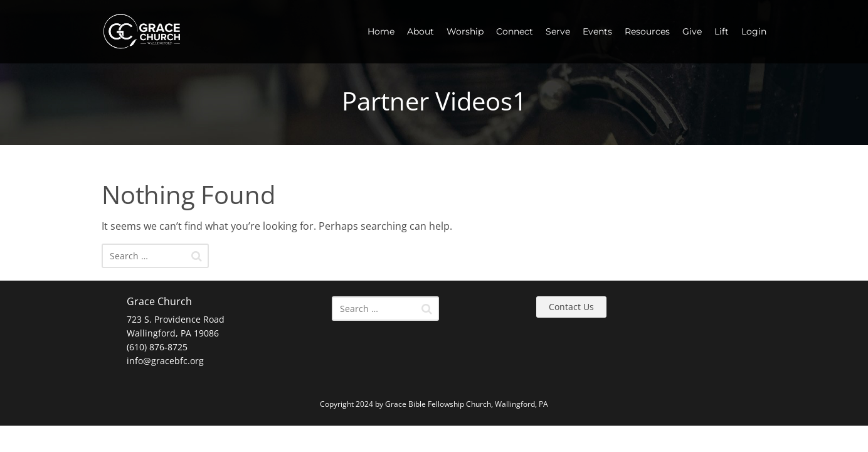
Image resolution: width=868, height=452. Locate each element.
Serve (558, 31)
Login (754, 31)
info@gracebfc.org (165, 361)
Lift (722, 31)
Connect (515, 31)
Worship (465, 31)
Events (597, 31)
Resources (647, 31)
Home (381, 31)
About (421, 31)
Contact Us (571, 307)
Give (692, 31)
